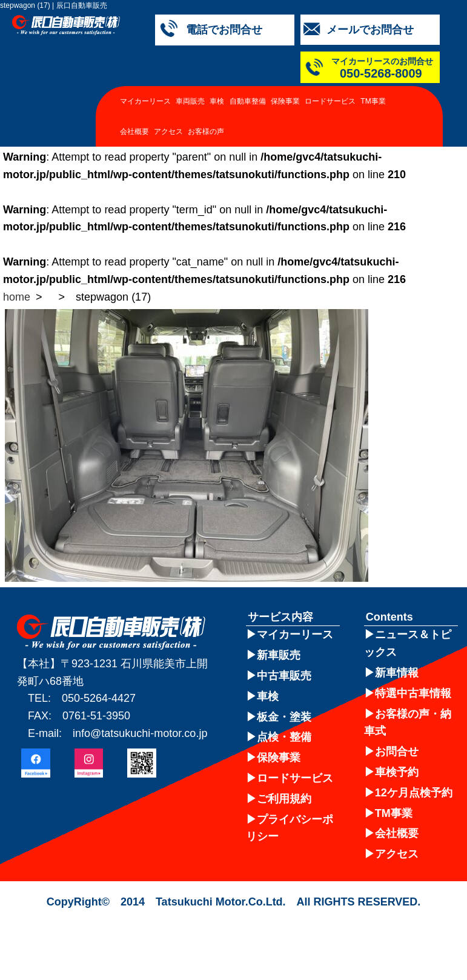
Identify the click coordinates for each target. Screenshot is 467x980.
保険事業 (285, 101)
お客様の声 (206, 132)
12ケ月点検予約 (414, 793)
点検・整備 (284, 737)
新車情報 (397, 673)
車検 (217, 101)
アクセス (168, 132)
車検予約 (397, 772)
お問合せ (397, 752)
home (17, 297)
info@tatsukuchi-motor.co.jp (140, 733)
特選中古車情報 (413, 693)
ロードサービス (330, 101)
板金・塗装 (284, 717)
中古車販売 (284, 676)
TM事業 (373, 101)
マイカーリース (145, 101)
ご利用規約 (284, 799)
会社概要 (134, 132)
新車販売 (279, 655)
